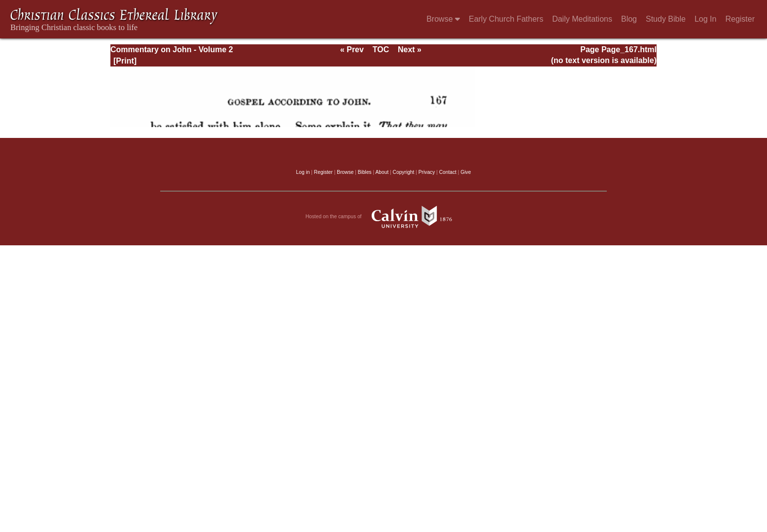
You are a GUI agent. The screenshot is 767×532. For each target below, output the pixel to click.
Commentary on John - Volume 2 (172, 50)
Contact (448, 172)
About (382, 172)
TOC (381, 50)
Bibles (365, 172)
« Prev (352, 50)
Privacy (427, 172)
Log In (705, 19)
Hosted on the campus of (384, 217)
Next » (410, 50)
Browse (443, 19)
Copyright (404, 172)
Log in (303, 172)
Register (740, 19)
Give (466, 172)
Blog (629, 19)
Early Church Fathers (506, 19)
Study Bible (666, 19)
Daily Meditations (582, 19)
